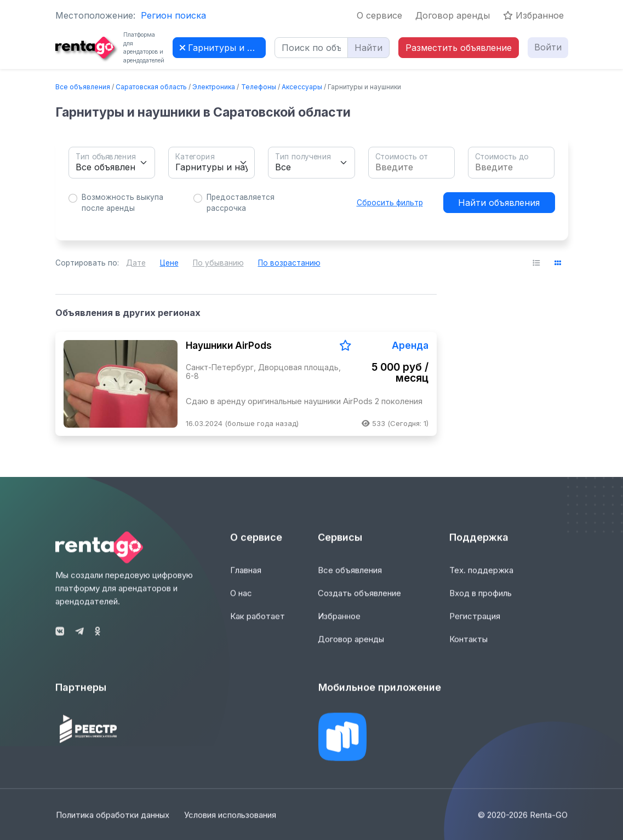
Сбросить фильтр (390, 203)
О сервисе (379, 15)
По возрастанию (289, 263)
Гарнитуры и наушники (223, 48)
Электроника (214, 87)
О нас (241, 600)
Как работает (258, 623)
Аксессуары (302, 87)
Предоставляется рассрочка (241, 203)
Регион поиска (173, 15)
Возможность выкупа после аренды (122, 203)
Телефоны (259, 87)
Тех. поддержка (481, 577)
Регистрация (475, 623)
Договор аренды (453, 15)
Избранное (533, 15)
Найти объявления (499, 203)
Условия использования (231, 822)
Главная (246, 577)
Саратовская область (151, 87)
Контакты (468, 646)
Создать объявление (359, 600)
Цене (169, 263)
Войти (548, 47)
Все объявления (83, 87)
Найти (368, 48)
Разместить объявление (459, 48)
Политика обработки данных (112, 822)
